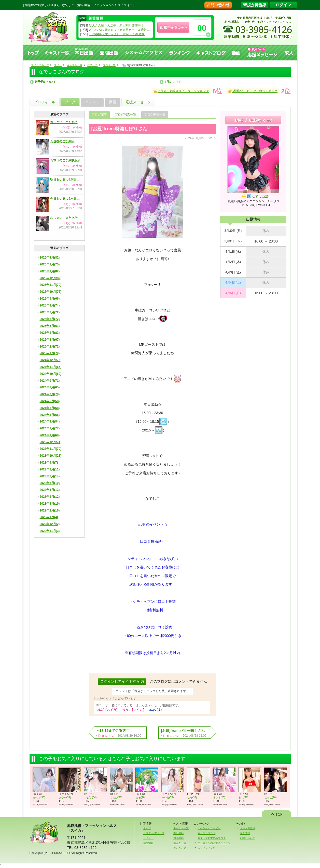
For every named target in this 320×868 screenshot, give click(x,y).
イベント (148, 838)
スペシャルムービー (209, 828)
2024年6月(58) (50, 401)
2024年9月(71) (50, 381)
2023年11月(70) (51, 449)
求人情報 (245, 833)
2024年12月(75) (51, 360)
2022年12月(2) (50, 524)
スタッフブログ (206, 847)
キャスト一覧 (57, 53)
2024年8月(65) (50, 387)
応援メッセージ (138, 102)
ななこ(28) (271, 797)
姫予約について (45, 82)
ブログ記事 (99, 114)
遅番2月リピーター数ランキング (253, 90)
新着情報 (148, 843)
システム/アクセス (154, 833)
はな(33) (192, 797)
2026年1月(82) (50, 271)
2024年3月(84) (50, 422)
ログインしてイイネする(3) (122, 681)
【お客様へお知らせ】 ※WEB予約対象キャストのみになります (134, 34)
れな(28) (244, 797)
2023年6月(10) (50, 483)
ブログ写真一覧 (126, 114)
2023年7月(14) (50, 476)
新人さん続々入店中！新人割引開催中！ (116, 25)
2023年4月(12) (50, 497)
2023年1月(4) (49, 517)
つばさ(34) (91, 797)
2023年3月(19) (50, 504)
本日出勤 (178, 833)
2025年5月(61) (50, 326)
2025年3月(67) (50, 340)
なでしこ (261, 197)
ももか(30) (116, 797)
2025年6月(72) (50, 319)
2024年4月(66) (50, 415)
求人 (289, 53)
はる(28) (141, 797)
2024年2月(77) (50, 428)
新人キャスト (181, 843)
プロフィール (45, 102)
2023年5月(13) (50, 490)
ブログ (70, 102)
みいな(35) (168, 797)
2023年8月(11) (50, 469)
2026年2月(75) (50, 264)
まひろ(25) (219, 797)
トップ (33, 53)
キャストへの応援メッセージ (263, 53)
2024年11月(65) (51, 367)
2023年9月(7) (49, 463)
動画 (236, 53)
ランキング (180, 53)
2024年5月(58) (50, 408)
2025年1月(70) (50, 353)
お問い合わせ (247, 838)
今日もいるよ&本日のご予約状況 (66, 199)
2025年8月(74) (50, 305)
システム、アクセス (144, 53)
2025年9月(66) (50, 299)
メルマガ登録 (247, 828)
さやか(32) (65, 797)
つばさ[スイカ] (107, 710)
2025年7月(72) (50, 312)
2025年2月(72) (50, 347)
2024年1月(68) (50, 435)
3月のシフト (173, 82)
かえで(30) (39, 797)
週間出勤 (109, 53)
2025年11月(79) (51, 285)
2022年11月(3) (50, 531)
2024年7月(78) (50, 394)
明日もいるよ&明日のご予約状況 (66, 180)
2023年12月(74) (51, 442)
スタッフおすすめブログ (212, 838)
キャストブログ (211, 53)
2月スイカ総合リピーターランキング (181, 90)
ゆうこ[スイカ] (133, 710)
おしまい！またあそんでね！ (66, 122)
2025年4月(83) (50, 333)
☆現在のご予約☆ (62, 141)
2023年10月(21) (51, 456)
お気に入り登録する (253, 120)
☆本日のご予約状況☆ (65, 160)
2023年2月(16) (50, 510)
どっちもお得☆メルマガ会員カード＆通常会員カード (126, 30)
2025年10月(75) (51, 292)
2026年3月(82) (50, 258)
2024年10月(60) (51, 374)
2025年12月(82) (51, 278)
